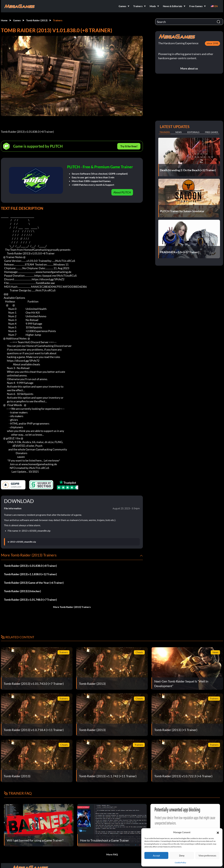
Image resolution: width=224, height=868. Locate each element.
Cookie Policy (180, 863)
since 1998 (212, 43)
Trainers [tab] (165, 132)
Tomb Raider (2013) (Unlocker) (22, 591)
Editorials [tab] (193, 132)
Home (4, 20)
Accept (156, 856)
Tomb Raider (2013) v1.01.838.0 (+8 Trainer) (30, 566)
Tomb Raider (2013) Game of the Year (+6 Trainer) (34, 583)
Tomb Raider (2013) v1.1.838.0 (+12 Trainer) (30, 574)
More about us (189, 68)
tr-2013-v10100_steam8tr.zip (22, 542)
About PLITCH (122, 192)
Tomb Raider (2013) (37, 20)
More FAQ (112, 854)
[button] (218, 832)
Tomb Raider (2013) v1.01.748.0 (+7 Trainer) (30, 600)
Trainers (58, 20)
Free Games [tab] (212, 132)
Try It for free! (129, 146)
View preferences (207, 856)
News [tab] (178, 132)
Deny (182, 856)
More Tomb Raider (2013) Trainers (72, 607)
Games (17, 20)
